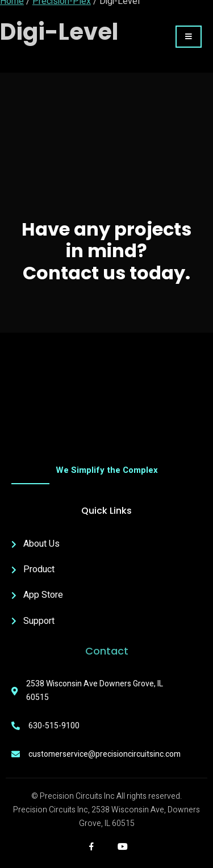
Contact (107, 651)
